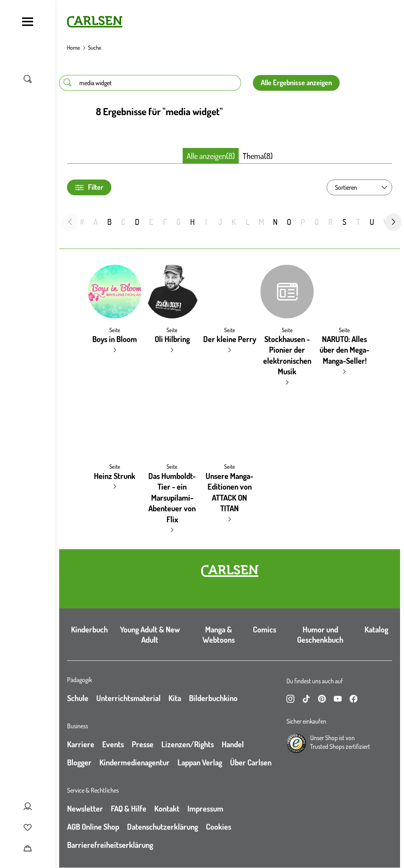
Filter (89, 187)
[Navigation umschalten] (28, 22)
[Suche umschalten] (28, 79)
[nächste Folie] (393, 222)
